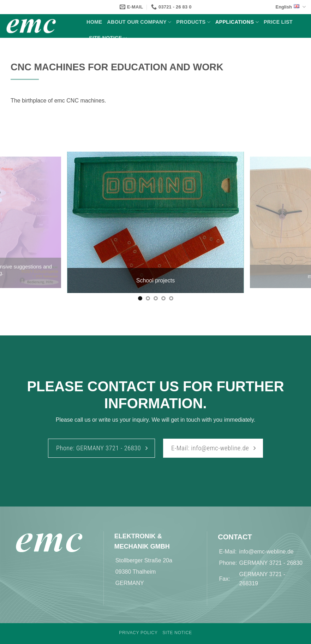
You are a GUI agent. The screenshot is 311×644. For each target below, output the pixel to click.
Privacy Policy (138, 633)
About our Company (139, 22)
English (291, 7)
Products (193, 22)
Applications (237, 22)
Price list (278, 22)
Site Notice (108, 38)
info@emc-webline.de (267, 552)
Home (94, 22)
